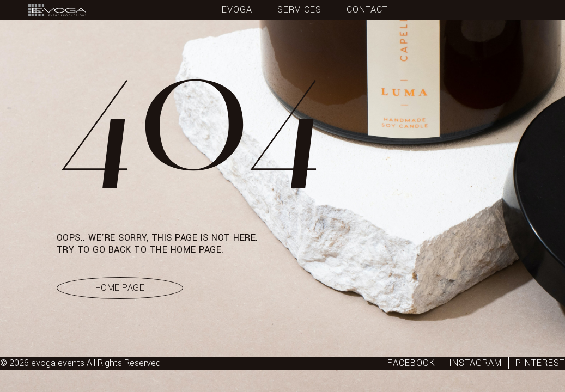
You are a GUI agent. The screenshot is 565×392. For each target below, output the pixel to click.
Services (299, 10)
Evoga (237, 10)
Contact (367, 10)
